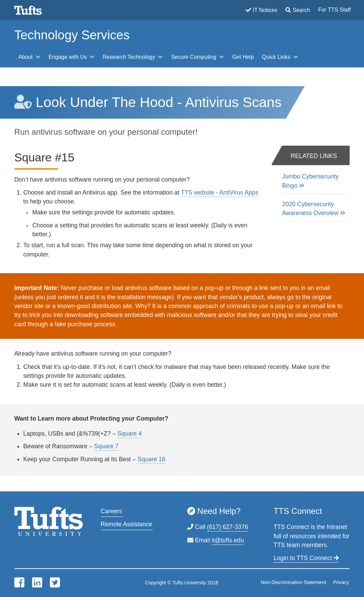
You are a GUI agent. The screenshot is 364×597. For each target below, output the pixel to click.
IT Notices (265, 10)
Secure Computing (194, 57)
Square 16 (151, 459)
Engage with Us (69, 57)
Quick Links (277, 57)
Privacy (341, 582)
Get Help (243, 57)
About (26, 57)
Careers (112, 511)
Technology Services (72, 35)
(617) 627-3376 (228, 527)
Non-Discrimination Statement (293, 582)
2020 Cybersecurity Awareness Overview (310, 209)
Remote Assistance (127, 524)
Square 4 (129, 434)
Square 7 (106, 446)
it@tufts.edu (228, 540)
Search (301, 10)
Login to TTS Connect (306, 558)
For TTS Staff (334, 10)
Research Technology (130, 57)
